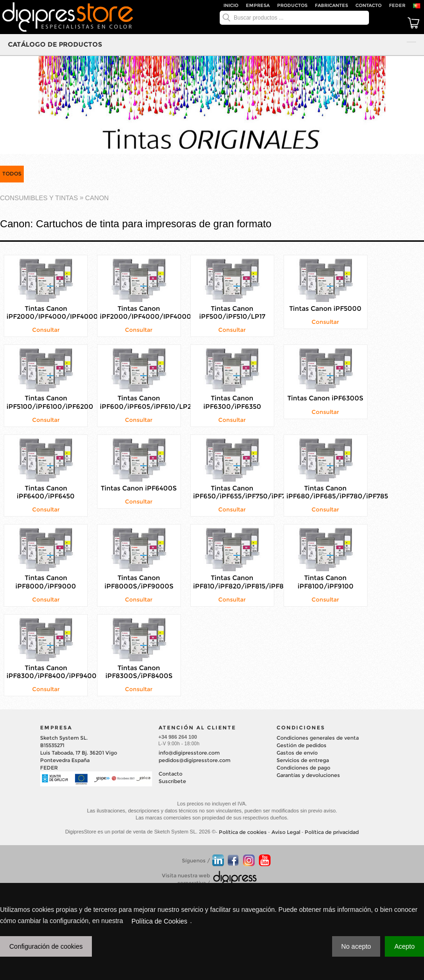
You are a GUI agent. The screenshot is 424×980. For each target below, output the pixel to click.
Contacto (368, 5)
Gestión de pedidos (302, 745)
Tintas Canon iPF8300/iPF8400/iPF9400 (52, 672)
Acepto (404, 946)
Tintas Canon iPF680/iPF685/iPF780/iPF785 (337, 492)
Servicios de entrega (303, 760)
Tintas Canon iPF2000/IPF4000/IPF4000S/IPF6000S (73, 312)
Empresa (258, 5)
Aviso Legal (286, 832)
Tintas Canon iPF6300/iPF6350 (232, 402)
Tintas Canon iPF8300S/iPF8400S (139, 672)
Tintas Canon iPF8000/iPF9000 (46, 582)
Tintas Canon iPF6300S (325, 399)
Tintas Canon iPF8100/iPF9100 (326, 582)
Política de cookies (243, 832)
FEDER (397, 5)
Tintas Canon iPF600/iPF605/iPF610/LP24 (147, 402)
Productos (292, 5)
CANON (97, 198)
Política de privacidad (332, 832)
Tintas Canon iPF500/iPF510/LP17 (232, 312)
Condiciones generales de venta (318, 738)
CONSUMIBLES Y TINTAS (39, 198)
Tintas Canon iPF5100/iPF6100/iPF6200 (50, 402)
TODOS (12, 174)
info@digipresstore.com (189, 753)
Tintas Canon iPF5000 (325, 308)
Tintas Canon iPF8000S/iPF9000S (139, 582)
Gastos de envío (297, 753)
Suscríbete (172, 781)
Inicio (231, 5)
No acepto (356, 946)
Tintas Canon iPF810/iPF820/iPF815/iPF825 (242, 582)
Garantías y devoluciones (308, 775)
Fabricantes (331, 5)
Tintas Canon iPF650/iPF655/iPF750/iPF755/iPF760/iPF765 (269, 492)
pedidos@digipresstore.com (195, 760)
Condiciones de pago (303, 768)
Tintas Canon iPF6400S (139, 488)
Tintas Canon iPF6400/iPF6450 (46, 492)
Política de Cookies (160, 921)
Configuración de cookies (46, 946)
